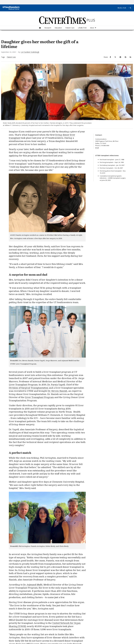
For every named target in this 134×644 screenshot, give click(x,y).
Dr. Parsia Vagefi (56, 385)
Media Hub (122, 8)
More (92, 28)
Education (58, 28)
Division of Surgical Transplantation (29, 388)
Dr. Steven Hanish (58, 391)
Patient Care (70, 28)
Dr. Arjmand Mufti (33, 585)
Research (48, 28)
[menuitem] (40, 28)
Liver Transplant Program (23, 385)
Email (97, 148)
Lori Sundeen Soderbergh (30, 52)
